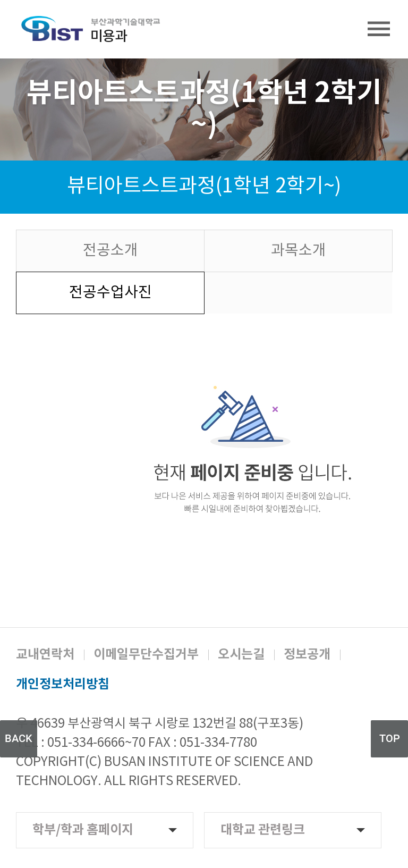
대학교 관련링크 (293, 830)
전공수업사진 (110, 293)
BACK (19, 738)
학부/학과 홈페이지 (105, 830)
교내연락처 (45, 655)
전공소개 (110, 251)
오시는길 (241, 655)
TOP (390, 738)
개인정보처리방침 (63, 685)
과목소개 (299, 251)
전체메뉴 (379, 29)
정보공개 (307, 655)
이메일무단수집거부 (146, 655)
